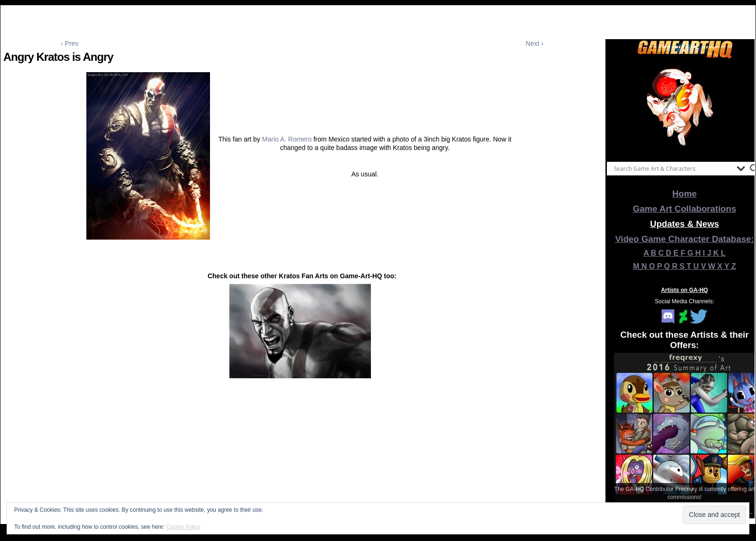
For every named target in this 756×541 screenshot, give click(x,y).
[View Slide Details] (685, 108)
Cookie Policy (183, 527)
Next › (534, 43)
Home (685, 194)
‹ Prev (70, 43)
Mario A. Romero (287, 139)
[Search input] (673, 168)
